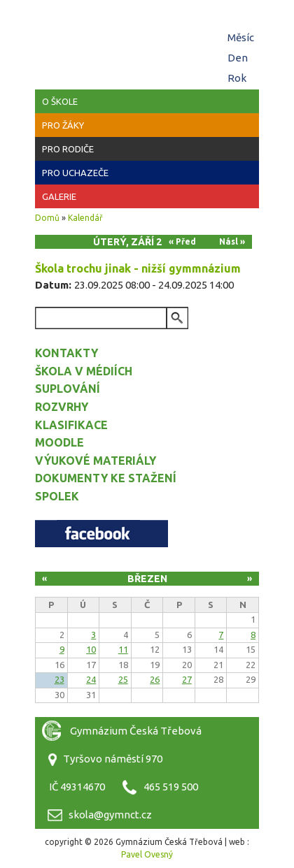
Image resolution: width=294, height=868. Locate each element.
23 (59, 679)
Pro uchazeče (75, 173)
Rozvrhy (62, 407)
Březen (147, 579)
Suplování (68, 389)
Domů (47, 218)
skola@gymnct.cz (110, 815)
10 (91, 649)
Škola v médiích (84, 371)
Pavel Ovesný (147, 854)
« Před (182, 241)
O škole (60, 101)
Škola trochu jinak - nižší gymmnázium (138, 268)
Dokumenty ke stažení (106, 478)
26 (155, 679)
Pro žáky (63, 125)
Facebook (101, 534)
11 (123, 649)
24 (91, 679)
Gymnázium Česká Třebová (147, 42)
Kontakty (66, 353)
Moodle (59, 442)
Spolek (57, 496)
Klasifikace (71, 425)
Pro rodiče (68, 149)
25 (123, 679)
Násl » (232, 241)
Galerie (59, 196)
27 (187, 679)
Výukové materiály (96, 461)
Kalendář (85, 218)
